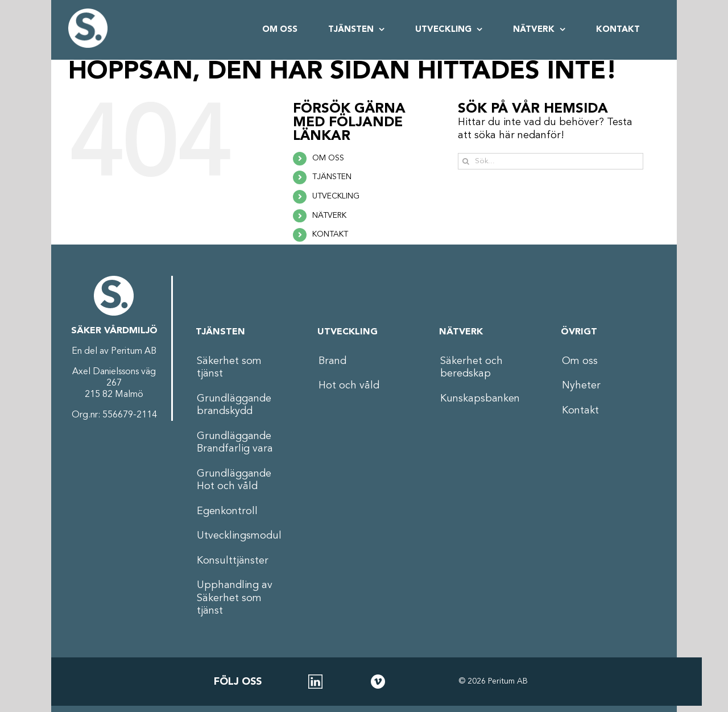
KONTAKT (330, 234)
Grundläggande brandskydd (234, 405)
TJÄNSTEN (332, 177)
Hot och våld (349, 386)
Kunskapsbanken (480, 399)
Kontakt (580, 411)
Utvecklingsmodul (239, 536)
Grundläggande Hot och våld (234, 480)
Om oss (580, 361)
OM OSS (328, 158)
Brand (332, 361)
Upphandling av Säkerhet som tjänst (235, 598)
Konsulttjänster (233, 561)
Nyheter (581, 386)
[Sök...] (551, 161)
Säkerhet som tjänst (229, 368)
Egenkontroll (227, 511)
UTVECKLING (336, 196)
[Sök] (466, 161)
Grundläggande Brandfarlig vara (235, 443)
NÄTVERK (329, 216)
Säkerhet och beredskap (471, 368)
